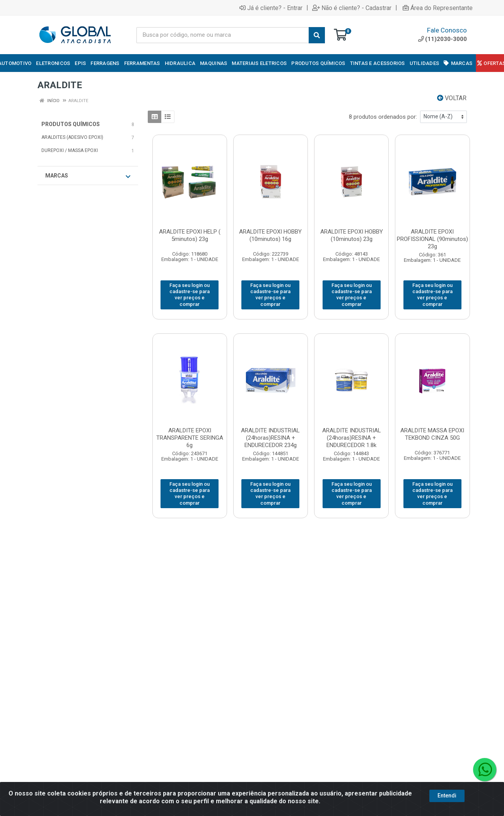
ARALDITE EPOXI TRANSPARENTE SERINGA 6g (190, 438)
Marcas (88, 176)
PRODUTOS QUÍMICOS (71, 124)
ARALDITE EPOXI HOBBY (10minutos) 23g (352, 235)
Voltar (452, 98)
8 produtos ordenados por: (383, 117)
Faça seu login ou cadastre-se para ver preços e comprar (190, 295)
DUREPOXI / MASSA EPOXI (70, 150)
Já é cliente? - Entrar (271, 8)
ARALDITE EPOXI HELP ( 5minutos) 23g (190, 235)
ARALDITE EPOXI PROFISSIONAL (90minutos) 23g (432, 239)
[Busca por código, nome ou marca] (223, 35)
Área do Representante (438, 8)
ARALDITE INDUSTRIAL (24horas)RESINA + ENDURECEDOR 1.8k (352, 438)
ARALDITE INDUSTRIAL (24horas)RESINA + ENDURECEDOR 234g (270, 438)
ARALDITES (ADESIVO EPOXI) (72, 137)
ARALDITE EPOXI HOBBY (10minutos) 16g (270, 235)
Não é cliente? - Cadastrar (352, 8)
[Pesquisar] (317, 35)
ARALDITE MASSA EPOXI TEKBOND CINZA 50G (432, 434)
